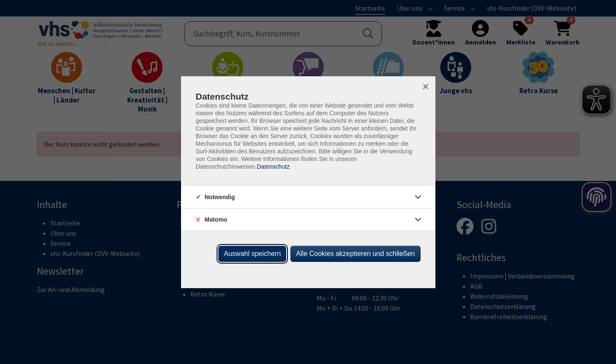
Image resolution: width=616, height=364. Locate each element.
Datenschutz (273, 167)
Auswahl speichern (252, 254)
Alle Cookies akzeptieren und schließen (355, 254)
